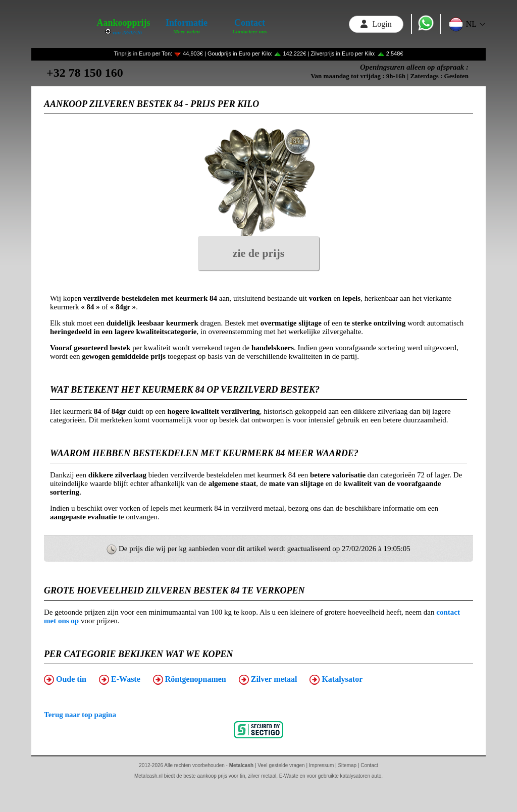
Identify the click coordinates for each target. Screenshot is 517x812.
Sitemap (347, 765)
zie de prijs (259, 253)
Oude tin (65, 680)
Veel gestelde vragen (281, 765)
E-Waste (120, 680)
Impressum (321, 765)
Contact (369, 765)
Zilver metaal (268, 680)
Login (376, 24)
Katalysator (336, 680)
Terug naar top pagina (80, 715)
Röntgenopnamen (190, 680)
